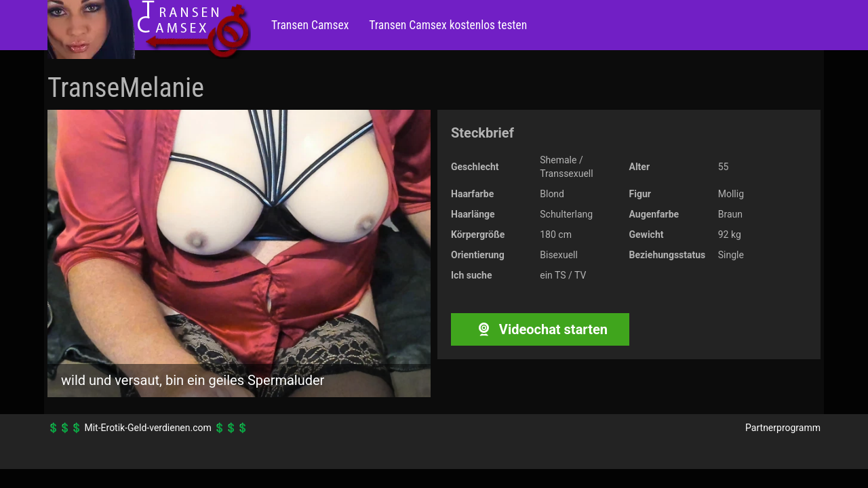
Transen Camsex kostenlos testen (448, 25)
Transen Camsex (310, 25)
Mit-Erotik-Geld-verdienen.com (147, 428)
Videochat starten (540, 329)
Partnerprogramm (783, 428)
